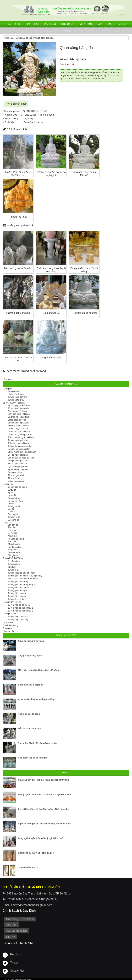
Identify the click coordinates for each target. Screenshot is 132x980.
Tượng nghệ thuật (16, 400)
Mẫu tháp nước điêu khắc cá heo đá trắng (38, 670)
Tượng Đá (7, 389)
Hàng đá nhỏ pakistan (18, 461)
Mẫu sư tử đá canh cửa (29, 729)
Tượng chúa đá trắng (17, 397)
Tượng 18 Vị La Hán (12, 602)
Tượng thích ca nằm (17, 593)
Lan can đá (13, 525)
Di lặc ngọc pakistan (17, 420)
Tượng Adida (14, 564)
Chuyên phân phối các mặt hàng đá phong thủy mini (44, 780)
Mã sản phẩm (67, 59)
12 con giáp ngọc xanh (18, 408)
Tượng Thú (8, 484)
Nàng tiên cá (13, 391)
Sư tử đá (12, 490)
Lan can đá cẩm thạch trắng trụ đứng (36, 699)
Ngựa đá (12, 495)
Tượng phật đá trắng (24, 38)
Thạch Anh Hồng (10, 625)
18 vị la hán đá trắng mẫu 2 (20, 611)
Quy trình (68, 24)
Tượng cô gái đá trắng (18, 617)
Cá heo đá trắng (15, 501)
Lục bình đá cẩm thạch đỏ (31, 685)
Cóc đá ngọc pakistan (18, 455)
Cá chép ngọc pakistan (18, 417)
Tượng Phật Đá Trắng (13, 558)
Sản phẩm (50, 24)
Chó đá (11, 504)
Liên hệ (66, 31)
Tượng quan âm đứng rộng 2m (22, 585)
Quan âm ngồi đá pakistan (20, 434)
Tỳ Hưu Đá (8, 622)
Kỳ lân (11, 492)
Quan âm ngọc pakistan (19, 432)
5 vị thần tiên (14, 561)
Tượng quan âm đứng (18, 582)
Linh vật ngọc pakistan (18, 429)
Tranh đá (12, 541)
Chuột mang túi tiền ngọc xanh (22, 452)
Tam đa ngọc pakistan (18, 440)
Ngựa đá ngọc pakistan (18, 469)
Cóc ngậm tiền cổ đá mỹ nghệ (33, 758)
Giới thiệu (32, 24)
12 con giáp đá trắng (17, 487)
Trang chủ (13, 24)
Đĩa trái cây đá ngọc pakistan (21, 458)
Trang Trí (7, 523)
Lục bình (12, 530)
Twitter (14, 961)
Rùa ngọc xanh (15, 472)
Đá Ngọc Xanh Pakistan (14, 403)
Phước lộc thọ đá (16, 394)
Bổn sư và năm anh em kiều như (23, 579)
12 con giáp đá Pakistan (19, 405)
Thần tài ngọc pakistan (18, 443)
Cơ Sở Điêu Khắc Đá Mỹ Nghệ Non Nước (66, 10)
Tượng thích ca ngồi (17, 596)
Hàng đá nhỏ (9, 631)
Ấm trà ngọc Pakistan (18, 411)
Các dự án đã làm (16, 930)
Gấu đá (11, 512)
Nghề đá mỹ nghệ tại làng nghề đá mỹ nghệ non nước (44, 824)
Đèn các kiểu (14, 552)
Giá (62, 64)
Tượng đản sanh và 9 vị (19, 587)
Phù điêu (12, 527)
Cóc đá (11, 509)
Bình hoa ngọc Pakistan (19, 414)
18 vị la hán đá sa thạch (19, 605)
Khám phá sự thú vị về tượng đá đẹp (36, 853)
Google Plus (17, 969)
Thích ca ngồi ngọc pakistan (21, 437)
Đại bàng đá (13, 520)
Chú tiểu (12, 567)
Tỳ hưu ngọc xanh (16, 475)
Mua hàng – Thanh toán (95, 24)
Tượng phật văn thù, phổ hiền (21, 573)
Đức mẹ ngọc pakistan (18, 426)
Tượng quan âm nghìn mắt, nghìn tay (25, 576)
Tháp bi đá (13, 550)
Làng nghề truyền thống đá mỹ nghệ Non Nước (41, 838)
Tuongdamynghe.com (21, 978)
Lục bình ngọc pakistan (18, 467)
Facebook (15, 953)
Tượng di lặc (13, 570)
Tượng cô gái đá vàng (18, 620)
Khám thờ (12, 536)
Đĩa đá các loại (15, 547)
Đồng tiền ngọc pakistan (19, 449)
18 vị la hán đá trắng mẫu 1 (20, 608)
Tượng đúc (8, 628)
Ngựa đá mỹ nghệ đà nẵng (31, 641)
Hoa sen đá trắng (16, 539)
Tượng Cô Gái (9, 614)
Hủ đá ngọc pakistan (17, 464)
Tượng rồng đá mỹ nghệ (30, 656)
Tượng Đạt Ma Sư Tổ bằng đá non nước (37, 743)
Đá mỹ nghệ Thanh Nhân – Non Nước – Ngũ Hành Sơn (44, 795)
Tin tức (121, 24)
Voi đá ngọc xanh (16, 481)
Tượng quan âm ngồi (17, 590)
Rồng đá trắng (14, 498)
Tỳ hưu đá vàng (15, 478)
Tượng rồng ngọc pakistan (20, 446)
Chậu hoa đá (14, 544)
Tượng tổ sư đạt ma (17, 599)
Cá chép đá (13, 514)
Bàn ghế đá (13, 555)
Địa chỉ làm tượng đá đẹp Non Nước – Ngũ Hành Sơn (44, 809)
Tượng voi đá (14, 506)
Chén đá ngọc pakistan (18, 423)
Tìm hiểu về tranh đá (28, 868)
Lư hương (12, 533)
